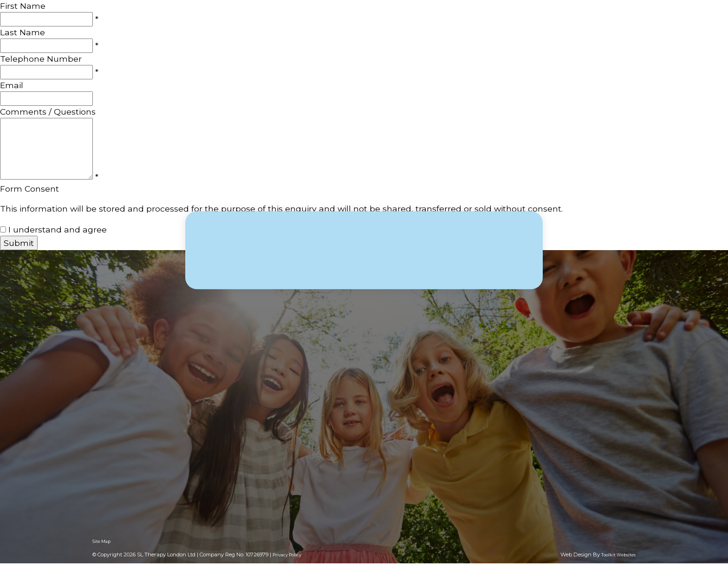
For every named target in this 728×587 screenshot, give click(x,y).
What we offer (421, 28)
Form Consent (29, 189)
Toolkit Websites (618, 555)
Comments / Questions (48, 112)
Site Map (101, 541)
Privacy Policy (287, 555)
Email (12, 85)
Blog (580, 28)
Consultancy (491, 28)
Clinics (543, 28)
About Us (359, 28)
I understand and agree (58, 229)
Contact (619, 28)
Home (313, 28)
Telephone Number (41, 59)
